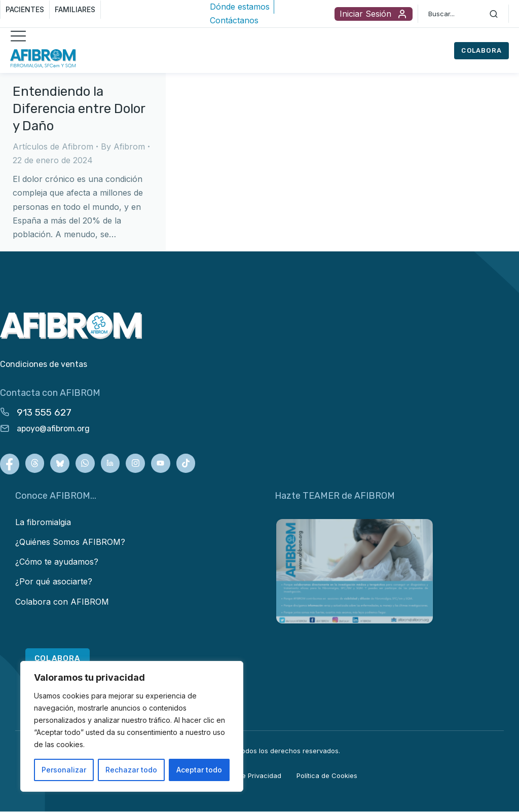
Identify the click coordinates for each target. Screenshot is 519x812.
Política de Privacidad (247, 777)
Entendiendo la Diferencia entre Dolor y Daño (79, 109)
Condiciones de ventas (44, 364)
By (123, 146)
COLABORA (481, 50)
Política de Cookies (327, 777)
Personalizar (64, 770)
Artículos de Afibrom (53, 146)
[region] (132, 726)
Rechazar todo (131, 770)
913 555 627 (44, 412)
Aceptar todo (199, 770)
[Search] (494, 14)
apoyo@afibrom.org (53, 429)
